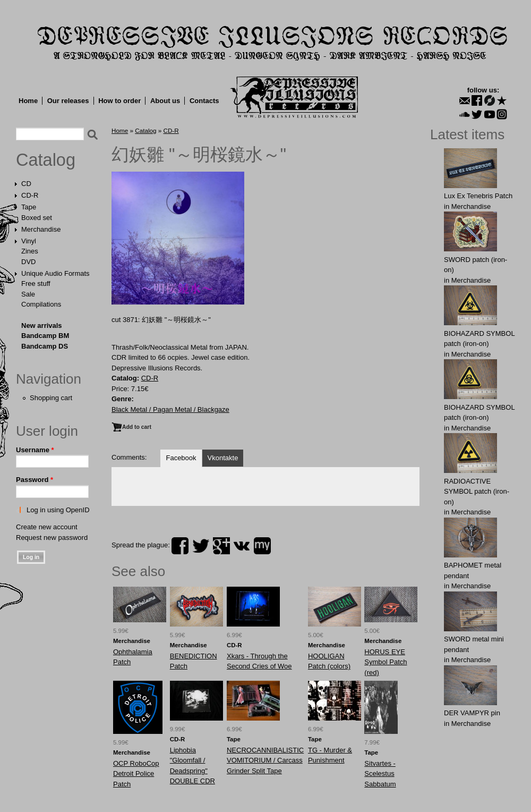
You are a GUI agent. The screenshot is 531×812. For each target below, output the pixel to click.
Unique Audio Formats (55, 273)
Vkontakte (223, 458)
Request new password (52, 538)
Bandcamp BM (45, 336)
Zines (30, 251)
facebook (180, 546)
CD (26, 184)
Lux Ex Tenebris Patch (478, 196)
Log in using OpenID (58, 510)
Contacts (204, 101)
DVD (28, 262)
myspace (262, 546)
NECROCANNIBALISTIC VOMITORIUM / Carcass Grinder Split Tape (265, 760)
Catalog (46, 160)
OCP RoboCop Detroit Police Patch (136, 774)
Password (35, 480)
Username (35, 450)
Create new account (47, 527)
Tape (29, 207)
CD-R (30, 195)
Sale (28, 294)
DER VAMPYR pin (472, 713)
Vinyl (29, 241)
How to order (119, 101)
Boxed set (37, 218)
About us (165, 101)
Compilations (41, 304)
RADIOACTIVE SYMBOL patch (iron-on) (477, 492)
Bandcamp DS (45, 346)
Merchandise (41, 229)
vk (242, 546)
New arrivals (42, 325)
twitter (201, 546)
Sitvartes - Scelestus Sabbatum (380, 774)
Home (28, 101)
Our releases (68, 101)
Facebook (181, 458)
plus (221, 546)
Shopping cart (51, 398)
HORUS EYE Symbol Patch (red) (386, 662)
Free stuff (36, 284)
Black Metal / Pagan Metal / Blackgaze (170, 409)
